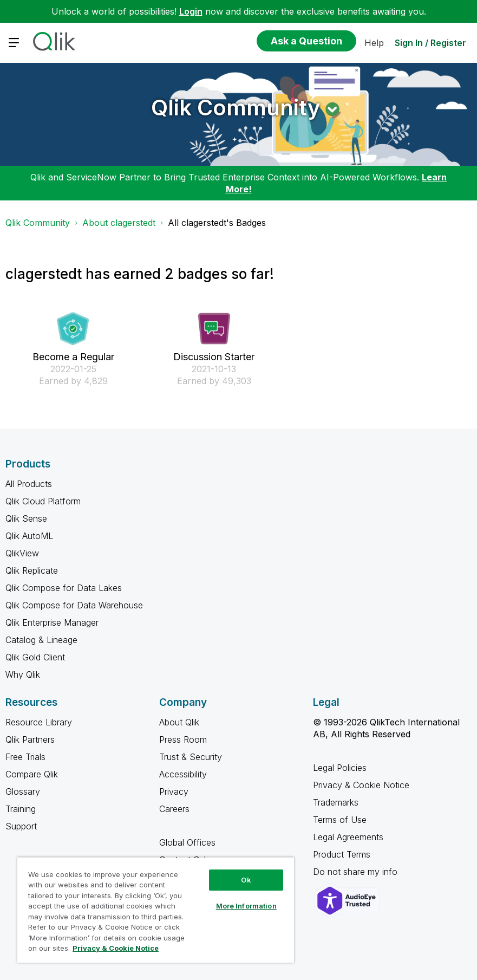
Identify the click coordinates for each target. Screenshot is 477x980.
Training (21, 809)
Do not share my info (357, 872)
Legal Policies (340, 768)
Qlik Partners (30, 739)
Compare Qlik (32, 774)
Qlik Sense (26, 518)
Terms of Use (340, 820)
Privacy (174, 791)
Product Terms (342, 854)
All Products (29, 484)
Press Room (183, 739)
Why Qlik (23, 674)
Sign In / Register (430, 43)
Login (191, 11)
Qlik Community (236, 108)
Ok (246, 880)
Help (374, 43)
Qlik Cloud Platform (43, 501)
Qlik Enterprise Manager (52, 622)
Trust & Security (191, 757)
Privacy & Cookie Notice (361, 785)
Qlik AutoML (29, 536)
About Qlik (179, 722)
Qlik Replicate (32, 570)
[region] (156, 910)
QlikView (22, 553)
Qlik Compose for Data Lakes (64, 588)
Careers (174, 809)
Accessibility (183, 774)
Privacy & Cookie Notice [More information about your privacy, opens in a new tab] (116, 948)
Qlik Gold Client (35, 657)
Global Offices (187, 842)
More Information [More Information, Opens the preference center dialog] (246, 906)
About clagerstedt (119, 223)
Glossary (23, 791)
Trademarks (336, 802)
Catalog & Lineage (41, 640)
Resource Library (39, 722)
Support (21, 826)
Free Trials (25, 757)
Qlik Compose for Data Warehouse (74, 605)
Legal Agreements (348, 837)
